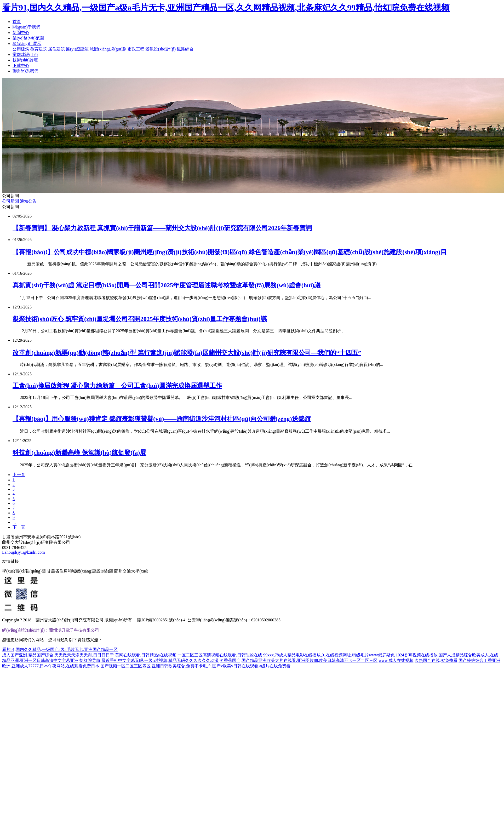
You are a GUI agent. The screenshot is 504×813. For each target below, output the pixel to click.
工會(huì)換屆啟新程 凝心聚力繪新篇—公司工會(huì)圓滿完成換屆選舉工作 (117, 386)
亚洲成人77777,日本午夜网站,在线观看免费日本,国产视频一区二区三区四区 (81, 666)
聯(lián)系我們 (25, 71)
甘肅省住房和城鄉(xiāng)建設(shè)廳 (80, 571)
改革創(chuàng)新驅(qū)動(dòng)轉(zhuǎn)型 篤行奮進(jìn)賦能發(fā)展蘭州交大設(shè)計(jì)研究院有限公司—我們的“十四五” (187, 353)
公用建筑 (21, 49)
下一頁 (19, 527)
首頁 (17, 22)
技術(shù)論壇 (25, 60)
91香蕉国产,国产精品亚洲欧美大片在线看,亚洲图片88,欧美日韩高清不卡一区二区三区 (299, 660)
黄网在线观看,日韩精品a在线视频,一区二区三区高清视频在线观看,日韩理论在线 (189, 655)
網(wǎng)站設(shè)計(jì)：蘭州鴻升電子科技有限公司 (51, 630)
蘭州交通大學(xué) (131, 571)
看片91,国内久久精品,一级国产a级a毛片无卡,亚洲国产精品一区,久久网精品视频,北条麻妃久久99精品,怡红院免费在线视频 (226, 8)
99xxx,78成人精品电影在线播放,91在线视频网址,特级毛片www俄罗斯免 (329, 655)
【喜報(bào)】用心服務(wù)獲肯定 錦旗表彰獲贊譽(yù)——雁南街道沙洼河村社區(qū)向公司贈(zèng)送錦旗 (162, 419)
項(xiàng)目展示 (27, 44)
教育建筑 (39, 49)
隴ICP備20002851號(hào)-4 (161, 620)
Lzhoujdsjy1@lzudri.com (24, 552)
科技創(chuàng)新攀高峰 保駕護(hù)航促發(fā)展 (79, 453)
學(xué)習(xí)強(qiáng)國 (24, 571)
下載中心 (21, 65)
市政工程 (136, 49)
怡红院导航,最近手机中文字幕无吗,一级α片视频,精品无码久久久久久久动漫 (149, 660)
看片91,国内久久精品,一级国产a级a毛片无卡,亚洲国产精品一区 (60, 649)
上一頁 (19, 475)
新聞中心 (21, 33)
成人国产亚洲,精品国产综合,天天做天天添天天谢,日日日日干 (58, 655)
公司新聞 (10, 201)
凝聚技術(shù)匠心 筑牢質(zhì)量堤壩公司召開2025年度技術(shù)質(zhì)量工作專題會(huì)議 (140, 319)
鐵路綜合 (185, 49)
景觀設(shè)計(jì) (161, 49)
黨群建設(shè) (25, 55)
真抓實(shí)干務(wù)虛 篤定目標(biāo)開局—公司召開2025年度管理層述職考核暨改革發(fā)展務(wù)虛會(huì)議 (167, 285)
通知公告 (28, 201)
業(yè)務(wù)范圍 (28, 38)
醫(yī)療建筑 (77, 49)
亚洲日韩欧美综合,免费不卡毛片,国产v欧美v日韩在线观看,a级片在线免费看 (221, 666)
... (14, 522)
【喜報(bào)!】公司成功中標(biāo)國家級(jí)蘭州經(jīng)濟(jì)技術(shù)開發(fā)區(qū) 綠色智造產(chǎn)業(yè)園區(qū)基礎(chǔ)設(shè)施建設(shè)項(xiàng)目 (230, 252)
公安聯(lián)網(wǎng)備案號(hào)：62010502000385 (234, 620)
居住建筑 (56, 49)
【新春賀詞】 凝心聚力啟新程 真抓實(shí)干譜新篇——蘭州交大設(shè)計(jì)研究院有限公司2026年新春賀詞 (162, 228)
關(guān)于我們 (26, 27)
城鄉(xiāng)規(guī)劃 (108, 49)
